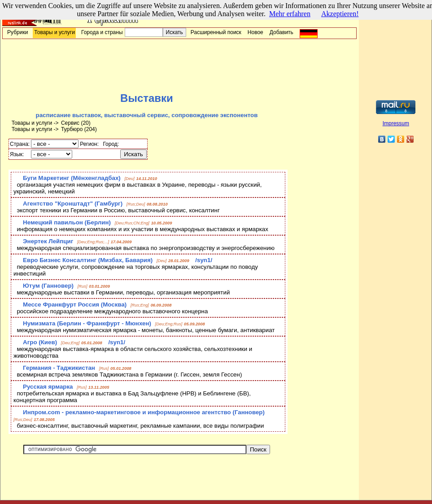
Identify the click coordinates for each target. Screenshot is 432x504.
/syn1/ (204, 260)
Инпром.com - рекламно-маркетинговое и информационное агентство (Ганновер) (144, 412)
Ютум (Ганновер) (48, 286)
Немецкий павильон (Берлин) (67, 222)
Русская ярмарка (48, 387)
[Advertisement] (179, 66)
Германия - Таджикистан (59, 368)
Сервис (70, 123)
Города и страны (102, 32)
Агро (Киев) (40, 342)
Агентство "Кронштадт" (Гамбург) (73, 204)
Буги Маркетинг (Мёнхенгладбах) (72, 178)
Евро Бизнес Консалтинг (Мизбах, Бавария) (88, 260)
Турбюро (72, 129)
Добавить (281, 32)
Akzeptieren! (340, 14)
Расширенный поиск (216, 32)
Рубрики (17, 32)
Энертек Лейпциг (48, 241)
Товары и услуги (55, 32)
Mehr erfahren (290, 14)
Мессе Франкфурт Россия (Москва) (75, 305)
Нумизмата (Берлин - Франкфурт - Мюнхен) (87, 323)
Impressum (396, 123)
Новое (255, 32)
